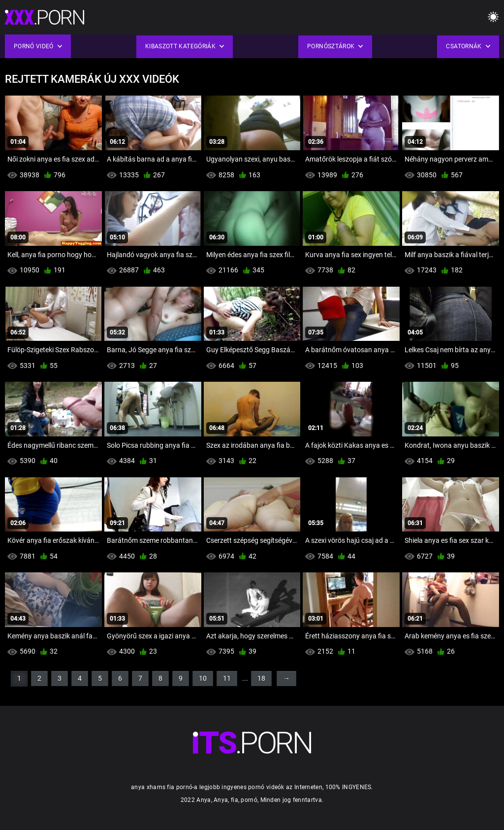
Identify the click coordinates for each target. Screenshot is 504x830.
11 (227, 678)
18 (261, 678)
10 (203, 678)
